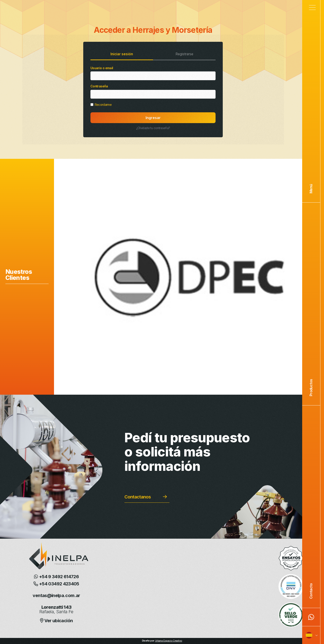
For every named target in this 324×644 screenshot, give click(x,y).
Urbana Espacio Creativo (169, 641)
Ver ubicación (56, 621)
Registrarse (184, 54)
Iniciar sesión (122, 54)
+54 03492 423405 (56, 584)
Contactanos (138, 497)
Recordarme (101, 105)
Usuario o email (153, 73)
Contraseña (153, 91)
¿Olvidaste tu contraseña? (153, 128)
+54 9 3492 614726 (56, 577)
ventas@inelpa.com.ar (56, 595)
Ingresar (153, 118)
